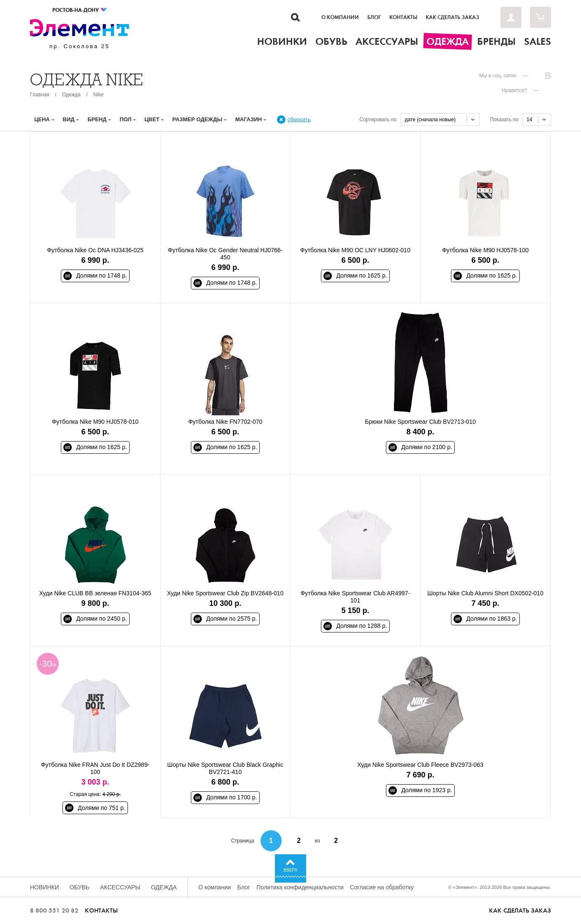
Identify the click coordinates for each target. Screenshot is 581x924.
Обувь (80, 887)
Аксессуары (120, 887)
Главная (40, 95)
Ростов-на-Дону (80, 10)
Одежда (71, 95)
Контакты (403, 17)
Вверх (291, 870)
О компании (340, 17)
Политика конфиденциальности (300, 887)
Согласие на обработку (382, 887)
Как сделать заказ (452, 17)
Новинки (45, 887)
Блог (374, 17)
